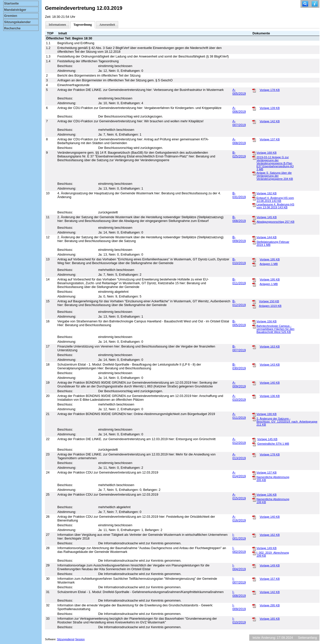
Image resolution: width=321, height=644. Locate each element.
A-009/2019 (239, 384)
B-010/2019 (239, 261)
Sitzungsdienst (66, 639)
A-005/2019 (239, 92)
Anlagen (269, 264)
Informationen (57, 25)
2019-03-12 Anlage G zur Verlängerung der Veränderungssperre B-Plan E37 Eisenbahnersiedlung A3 (275, 163)
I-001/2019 (239, 537)
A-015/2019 (239, 496)
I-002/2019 (239, 550)
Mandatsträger (15, 10)
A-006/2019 (239, 110)
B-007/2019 (239, 348)
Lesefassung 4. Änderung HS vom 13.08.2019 (275, 206)
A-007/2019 (239, 123)
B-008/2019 (239, 219)
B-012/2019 (239, 303)
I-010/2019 (239, 620)
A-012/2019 (239, 441)
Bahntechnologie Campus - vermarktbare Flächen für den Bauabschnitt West (275, 329)
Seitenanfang (307, 638)
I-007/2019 (239, 580)
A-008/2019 (239, 141)
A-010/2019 (239, 398)
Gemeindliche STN (273, 444)
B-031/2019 (239, 195)
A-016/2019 (239, 518)
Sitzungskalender (17, 22)
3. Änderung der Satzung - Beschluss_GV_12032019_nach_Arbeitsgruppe (287, 422)
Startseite (11, 3)
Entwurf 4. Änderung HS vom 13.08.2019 (275, 199)
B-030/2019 (239, 366)
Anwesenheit (107, 25)
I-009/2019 (239, 607)
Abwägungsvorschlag (275, 222)
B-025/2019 (239, 154)
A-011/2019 (239, 416)
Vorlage (270, 90)
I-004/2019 (239, 567)
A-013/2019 (239, 456)
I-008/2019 (239, 594)
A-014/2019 (239, 474)
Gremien (11, 16)
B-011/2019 (239, 281)
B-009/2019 (239, 239)
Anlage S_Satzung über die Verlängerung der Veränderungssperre (275, 176)
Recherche (12, 28)
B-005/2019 (239, 323)
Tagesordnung (83, 25)
